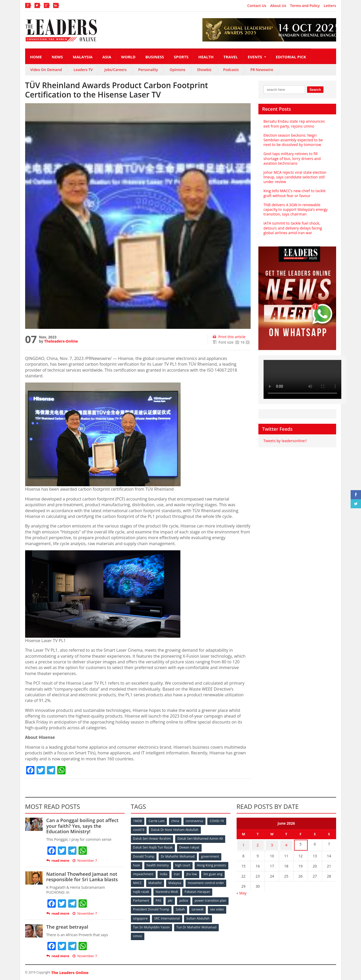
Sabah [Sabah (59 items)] (219, 907)
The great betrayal (67, 927)
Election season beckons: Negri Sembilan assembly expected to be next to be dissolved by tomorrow (297, 140)
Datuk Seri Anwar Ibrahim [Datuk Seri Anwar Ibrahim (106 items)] (152, 838)
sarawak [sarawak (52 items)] (139, 915)
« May (242, 891)
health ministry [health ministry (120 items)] (158, 864)
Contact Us (257, 6)
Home (36, 57)
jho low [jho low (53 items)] (139, 881)
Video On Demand (46, 70)
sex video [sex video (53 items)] (159, 915)
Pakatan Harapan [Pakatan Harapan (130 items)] (146, 898)
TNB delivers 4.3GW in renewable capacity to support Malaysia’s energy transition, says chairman (295, 209)
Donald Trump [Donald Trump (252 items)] (144, 855)
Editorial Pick (291, 57)
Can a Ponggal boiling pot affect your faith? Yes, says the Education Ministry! (85, 826)
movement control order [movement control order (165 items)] (151, 890)
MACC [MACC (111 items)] (181, 881)
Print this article (229, 337)
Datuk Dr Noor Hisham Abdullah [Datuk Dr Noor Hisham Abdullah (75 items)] (175, 830)
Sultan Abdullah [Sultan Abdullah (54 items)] (145, 924)
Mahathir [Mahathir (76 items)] (199, 881)
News (57, 57)
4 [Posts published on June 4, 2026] (286, 844)
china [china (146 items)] (176, 821)
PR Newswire (262, 70)
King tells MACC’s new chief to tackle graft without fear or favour (294, 193)
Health (206, 57)
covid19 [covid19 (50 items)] (139, 830)
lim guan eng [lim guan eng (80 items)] (160, 881)
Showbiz (204, 70)
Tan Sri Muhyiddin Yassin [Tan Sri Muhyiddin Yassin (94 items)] (181, 924)
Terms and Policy (305, 6)
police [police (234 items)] (218, 898)
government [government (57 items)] (211, 855)
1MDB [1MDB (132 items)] (138, 821)
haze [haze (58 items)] (137, 864)
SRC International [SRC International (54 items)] (207, 915)
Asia (107, 57)
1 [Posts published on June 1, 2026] (243, 844)
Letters (330, 6)
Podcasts (231, 70)
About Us (278, 6)
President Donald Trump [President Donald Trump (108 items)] (189, 907)
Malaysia (83, 57)
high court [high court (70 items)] (184, 864)
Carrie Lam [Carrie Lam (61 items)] (157, 821)
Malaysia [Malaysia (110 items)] (219, 881)
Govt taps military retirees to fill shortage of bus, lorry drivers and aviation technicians (292, 158)
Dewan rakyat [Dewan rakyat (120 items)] (189, 847)
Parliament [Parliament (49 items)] (174, 898)
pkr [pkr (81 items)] (204, 898)
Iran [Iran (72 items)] (214, 873)
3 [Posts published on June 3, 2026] (272, 844)
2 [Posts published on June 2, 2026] (258, 844)
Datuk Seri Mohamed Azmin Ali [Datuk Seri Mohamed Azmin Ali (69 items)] (200, 838)
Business (155, 57)
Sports (181, 57)
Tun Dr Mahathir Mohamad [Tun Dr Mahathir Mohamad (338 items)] (153, 932)
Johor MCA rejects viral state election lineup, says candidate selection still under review (294, 177)
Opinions (177, 70)
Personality (148, 70)
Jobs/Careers (116, 70)
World (128, 57)
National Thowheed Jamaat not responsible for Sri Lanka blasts (82, 877)
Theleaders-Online (61, 341)
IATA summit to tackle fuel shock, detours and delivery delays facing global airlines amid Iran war (292, 228)
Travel (231, 57)
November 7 (84, 861)
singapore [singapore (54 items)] (180, 915)
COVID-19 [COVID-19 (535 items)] (218, 821)
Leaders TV (83, 70)
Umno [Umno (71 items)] (185, 932)
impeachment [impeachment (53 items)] (179, 873)
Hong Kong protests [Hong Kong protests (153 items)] (148, 873)
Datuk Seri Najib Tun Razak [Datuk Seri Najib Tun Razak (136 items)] (153, 847)
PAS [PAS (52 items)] (191, 898)
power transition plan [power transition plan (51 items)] (149, 907)
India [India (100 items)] (200, 873)
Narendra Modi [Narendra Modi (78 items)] (210, 890)
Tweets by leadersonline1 (285, 441)
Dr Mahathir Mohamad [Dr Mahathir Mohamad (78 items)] (178, 855)
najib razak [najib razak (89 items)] (184, 890)
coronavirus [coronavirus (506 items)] (196, 821)
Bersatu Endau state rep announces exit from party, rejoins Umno (294, 124)
